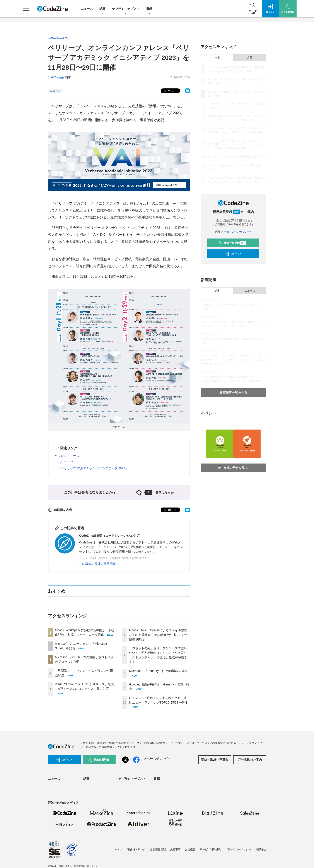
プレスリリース (68, 456)
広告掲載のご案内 (250, 760)
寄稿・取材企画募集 (215, 760)
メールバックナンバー (233, 232)
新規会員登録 (232, 243)
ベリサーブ (65, 462)
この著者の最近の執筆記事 (97, 564)
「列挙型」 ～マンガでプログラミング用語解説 (236, 104)
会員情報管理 (158, 849)
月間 (250, 58)
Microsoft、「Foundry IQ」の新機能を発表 (158, 671)
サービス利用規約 (210, 849)
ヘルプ (119, 849)
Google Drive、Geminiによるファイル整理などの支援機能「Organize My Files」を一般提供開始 (158, 635)
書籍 (149, 9)
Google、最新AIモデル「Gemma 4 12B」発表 (235, 166)
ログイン (233, 254)
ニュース (87, 9)
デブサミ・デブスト (126, 9)
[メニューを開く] (26, 9)
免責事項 (175, 849)
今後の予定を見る (233, 468)
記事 (102, 9)
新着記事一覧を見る (233, 393)
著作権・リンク (137, 849)
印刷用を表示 (60, 510)
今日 (217, 58)
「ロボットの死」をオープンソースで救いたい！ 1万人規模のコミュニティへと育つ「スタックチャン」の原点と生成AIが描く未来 (236, 144)
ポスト (169, 91)
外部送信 (261, 849)
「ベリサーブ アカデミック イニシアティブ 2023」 (93, 468)
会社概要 (190, 849)
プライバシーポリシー (238, 849)
